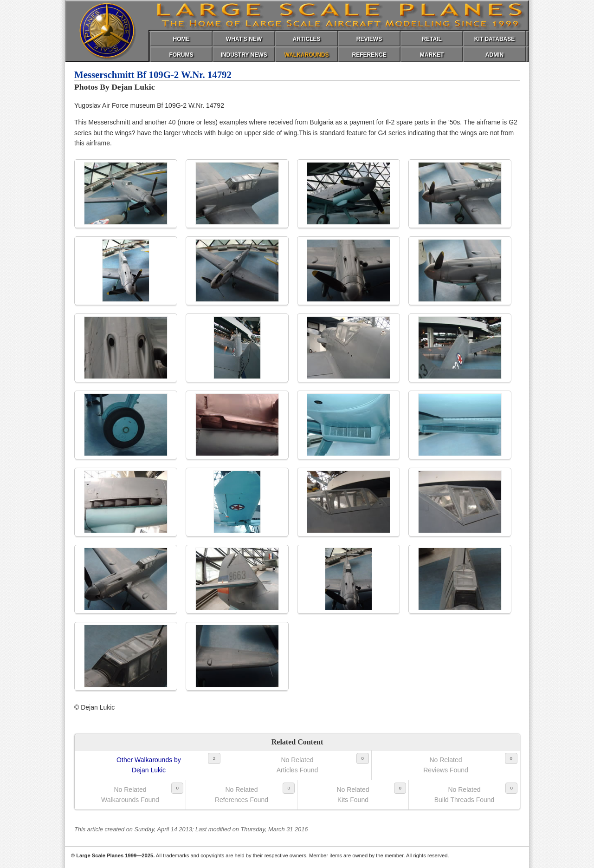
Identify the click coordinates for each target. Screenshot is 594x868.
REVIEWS (369, 39)
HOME (181, 39)
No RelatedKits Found (353, 795)
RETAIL (432, 39)
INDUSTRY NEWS (244, 55)
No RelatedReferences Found (242, 795)
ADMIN (494, 55)
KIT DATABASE (495, 39)
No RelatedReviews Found (446, 765)
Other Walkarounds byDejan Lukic (149, 765)
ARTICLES (307, 39)
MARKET (432, 55)
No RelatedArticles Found (297, 765)
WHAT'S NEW (244, 39)
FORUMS (181, 55)
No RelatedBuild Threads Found (465, 795)
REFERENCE (369, 55)
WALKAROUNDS (307, 55)
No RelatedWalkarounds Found (130, 795)
